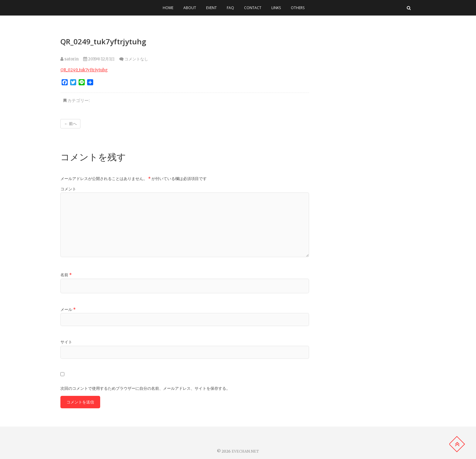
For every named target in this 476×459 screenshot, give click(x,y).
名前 (66, 275)
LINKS (276, 8)
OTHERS (298, 8)
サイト (66, 342)
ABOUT (190, 8)
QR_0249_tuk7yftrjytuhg (84, 70)
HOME (168, 8)
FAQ (230, 8)
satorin (70, 59)
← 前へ (70, 124)
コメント (68, 189)
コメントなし (136, 59)
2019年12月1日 (99, 59)
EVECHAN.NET (245, 451)
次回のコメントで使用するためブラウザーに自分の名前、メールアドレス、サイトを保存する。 (145, 388)
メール (68, 309)
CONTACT (253, 8)
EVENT (211, 8)
